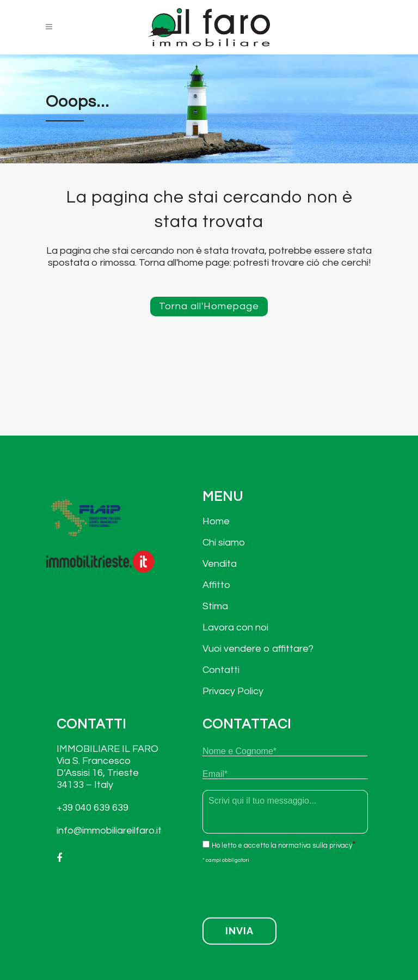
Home (216, 521)
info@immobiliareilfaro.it (109, 831)
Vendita (220, 564)
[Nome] (285, 751)
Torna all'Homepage (209, 306)
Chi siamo (224, 543)
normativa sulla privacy (315, 846)
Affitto (216, 585)
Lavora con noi (235, 627)
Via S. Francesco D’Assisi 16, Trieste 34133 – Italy (98, 773)
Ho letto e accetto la (282, 846)
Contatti (221, 670)
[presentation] (285, 887)
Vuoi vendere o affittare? (258, 649)
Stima (215, 606)
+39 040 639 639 (93, 808)
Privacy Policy (233, 691)
